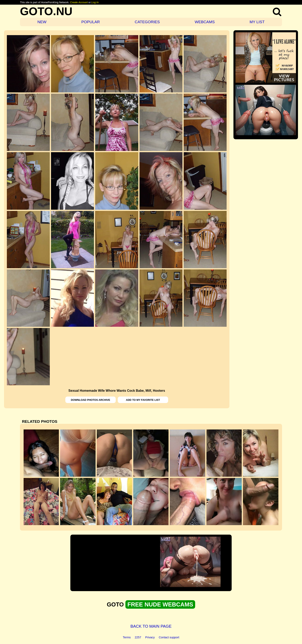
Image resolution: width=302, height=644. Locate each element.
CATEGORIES (147, 22)
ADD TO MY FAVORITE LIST (143, 400)
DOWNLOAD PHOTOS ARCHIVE (91, 400)
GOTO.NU (46, 11)
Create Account (79, 2)
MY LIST (257, 22)
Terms (127, 637)
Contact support (169, 637)
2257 (138, 637)
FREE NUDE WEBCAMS (160, 604)
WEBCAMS (205, 22)
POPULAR (91, 22)
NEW (42, 22)
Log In (95, 2)
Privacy (150, 637)
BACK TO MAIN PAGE (151, 626)
